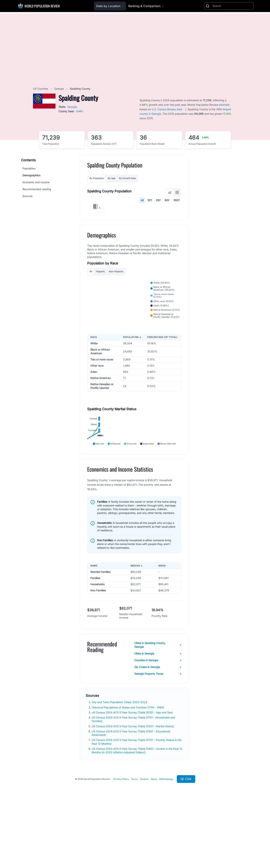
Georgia (59, 89)
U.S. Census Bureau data (167, 109)
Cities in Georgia (158, 715)
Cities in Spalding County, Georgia (158, 706)
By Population (97, 178)
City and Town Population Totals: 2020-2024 (120, 763)
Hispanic (100, 325)
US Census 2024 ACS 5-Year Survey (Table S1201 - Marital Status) (133, 787)
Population (29, 168)
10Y (150, 200)
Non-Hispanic (116, 325)
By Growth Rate (127, 178)
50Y (167, 200)
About (154, 840)
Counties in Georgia (158, 721)
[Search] (232, 6)
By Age (112, 178)
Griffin (79, 111)
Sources (27, 196)
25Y (158, 200)
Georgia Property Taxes (158, 735)
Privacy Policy (121, 840)
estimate (224, 105)
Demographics (31, 175)
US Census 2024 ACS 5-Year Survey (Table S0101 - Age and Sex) (133, 773)
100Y (177, 200)
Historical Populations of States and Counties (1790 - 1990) (128, 768)
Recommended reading (37, 189)
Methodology (166, 840)
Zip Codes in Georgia (158, 728)
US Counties (41, 89)
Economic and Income (36, 182)
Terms (134, 840)
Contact (144, 840)
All (142, 200)
